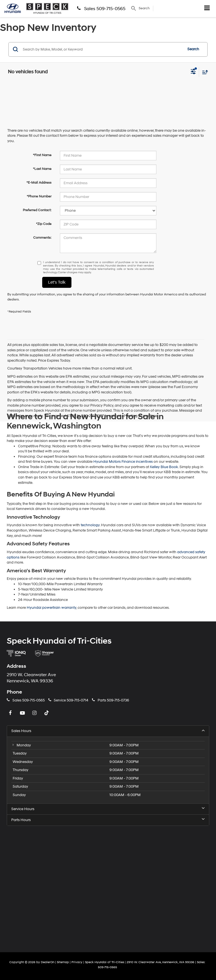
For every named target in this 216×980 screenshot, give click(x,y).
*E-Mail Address (39, 183)
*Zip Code (44, 224)
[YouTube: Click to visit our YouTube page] (23, 713)
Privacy (77, 962)
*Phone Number (39, 196)
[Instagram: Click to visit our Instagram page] (35, 713)
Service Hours (108, 809)
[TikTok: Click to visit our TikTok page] (47, 713)
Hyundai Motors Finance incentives (123, 462)
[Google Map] (108, 885)
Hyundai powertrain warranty (51, 608)
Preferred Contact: (37, 210)
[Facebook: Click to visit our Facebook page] (11, 713)
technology (90, 525)
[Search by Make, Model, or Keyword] (102, 49)
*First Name (42, 155)
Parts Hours (108, 820)
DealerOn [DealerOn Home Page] (48, 962)
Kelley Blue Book (164, 467)
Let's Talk (57, 282)
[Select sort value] (204, 72)
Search (193, 49)
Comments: (42, 238)
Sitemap (63, 962)
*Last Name (42, 169)
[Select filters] (193, 72)
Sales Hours (108, 731)
